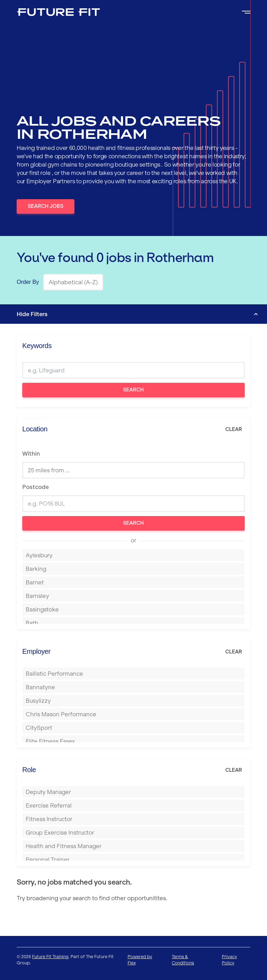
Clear (234, 429)
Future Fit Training (50, 957)
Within (31, 454)
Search (133, 390)
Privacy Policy (229, 960)
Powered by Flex (140, 960)
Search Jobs (46, 206)
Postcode (35, 487)
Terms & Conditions (183, 960)
